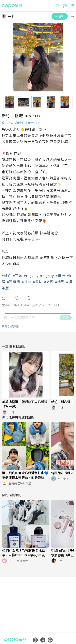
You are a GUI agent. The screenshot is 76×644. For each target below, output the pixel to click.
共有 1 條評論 (10, 326)
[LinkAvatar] (5, 16)
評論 (66, 318)
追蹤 (59, 16)
